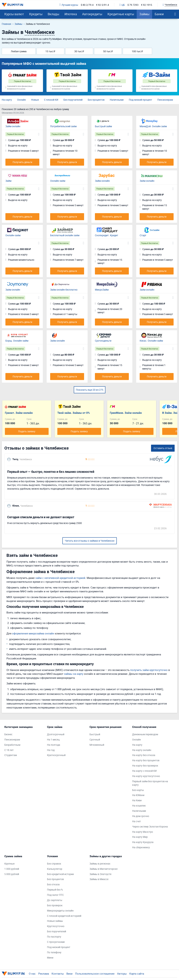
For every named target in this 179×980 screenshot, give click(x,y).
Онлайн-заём (58, 181)
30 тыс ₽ (79, 51)
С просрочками (56, 942)
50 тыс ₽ (108, 51)
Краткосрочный (56, 755)
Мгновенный (97, 745)
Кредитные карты (121, 14)
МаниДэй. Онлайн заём (153, 126)
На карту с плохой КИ (144, 771)
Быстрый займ (103, 126)
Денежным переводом (145, 734)
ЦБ (122, 5)
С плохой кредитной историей (64, 916)
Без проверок (55, 905)
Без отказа (53, 884)
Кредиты (36, 14)
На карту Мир (140, 837)
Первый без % (55, 890)
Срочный (95, 739)
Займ (8, 181)
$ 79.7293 (133, 5)
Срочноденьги (103, 341)
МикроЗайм (102, 290)
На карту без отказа (144, 755)
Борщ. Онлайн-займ (17, 341)
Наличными (117, 100)
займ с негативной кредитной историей (60, 578)
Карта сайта (137, 974)
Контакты (58, 974)
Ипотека (71, 14)
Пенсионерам (165, 100)
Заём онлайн (147, 181)
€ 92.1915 (147, 5)
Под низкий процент (140, 100)
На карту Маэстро (143, 832)
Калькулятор (55, 869)
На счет (137, 821)
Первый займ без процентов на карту (150, 783)
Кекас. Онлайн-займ (151, 341)
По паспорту (54, 937)
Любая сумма (19, 51)
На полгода (54, 745)
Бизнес (8, 734)
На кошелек (139, 806)
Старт (143, 235)
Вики (69, 974)
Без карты (138, 790)
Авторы (122, 974)
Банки (159, 14)
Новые (35, 100)
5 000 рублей (12, 874)
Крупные (9, 864)
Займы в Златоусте (100, 874)
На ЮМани (138, 795)
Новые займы (55, 921)
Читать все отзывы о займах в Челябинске (90, 541)
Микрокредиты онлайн (60, 911)
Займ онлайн (13, 126)
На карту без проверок (145, 766)
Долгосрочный (56, 734)
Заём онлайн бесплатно (64, 290)
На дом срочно (141, 816)
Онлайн (22, 100)
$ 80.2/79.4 (87, 5)
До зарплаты (55, 900)
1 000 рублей (12, 869)
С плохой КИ (51, 100)
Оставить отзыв (163, 448)
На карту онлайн (142, 750)
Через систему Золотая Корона (150, 827)
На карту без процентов (146, 760)
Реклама (44, 974)
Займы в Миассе (99, 879)
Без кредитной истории (60, 874)
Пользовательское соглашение (95, 974)
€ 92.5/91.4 (103, 5)
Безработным (12, 745)
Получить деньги (22, 162)
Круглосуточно (56, 926)
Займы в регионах (100, 864)
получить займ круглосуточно (149, 670)
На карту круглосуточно (146, 776)
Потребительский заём (63, 126)
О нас (32, 974)
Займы (144, 14)
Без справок (54, 864)
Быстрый (95, 734)
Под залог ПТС (55, 895)
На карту (7, 100)
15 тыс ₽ (50, 51)
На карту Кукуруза (143, 842)
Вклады (53, 14)
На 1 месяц (53, 739)
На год (51, 750)
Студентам (11, 755)
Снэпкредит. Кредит (107, 235)
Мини (50, 958)
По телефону (54, 952)
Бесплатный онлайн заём (65, 235)
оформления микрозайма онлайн (33, 633)
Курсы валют (14, 14)
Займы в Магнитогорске (103, 869)
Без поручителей (73, 100)
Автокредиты (92, 14)
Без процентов (96, 100)
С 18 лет (9, 750)
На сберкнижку (141, 847)
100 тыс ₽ (137, 51)
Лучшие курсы (69, 5)
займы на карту (74, 674)
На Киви (137, 800)
